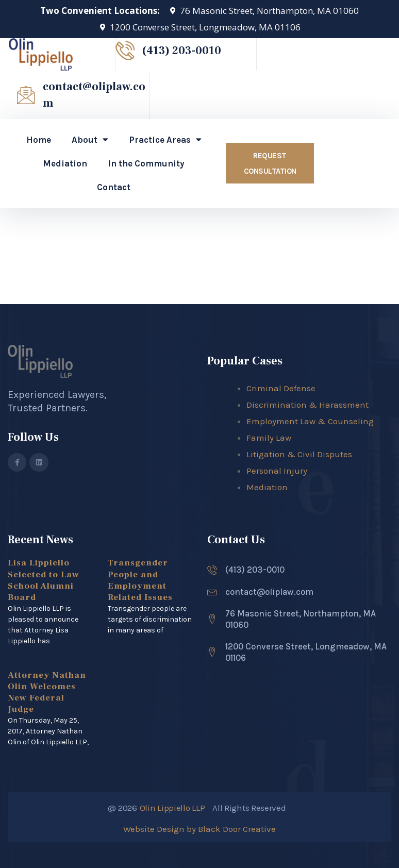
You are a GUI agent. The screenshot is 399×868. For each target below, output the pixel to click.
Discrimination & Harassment (307, 405)
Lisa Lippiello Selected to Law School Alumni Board (44, 580)
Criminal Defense (281, 388)
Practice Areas (165, 139)
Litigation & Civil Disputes (299, 454)
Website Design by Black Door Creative (199, 829)
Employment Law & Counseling (310, 421)
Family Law (269, 438)
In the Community (146, 163)
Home (39, 140)
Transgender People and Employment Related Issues (140, 580)
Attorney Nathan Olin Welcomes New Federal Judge (47, 692)
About (90, 139)
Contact (114, 187)
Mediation (65, 163)
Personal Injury (277, 471)
